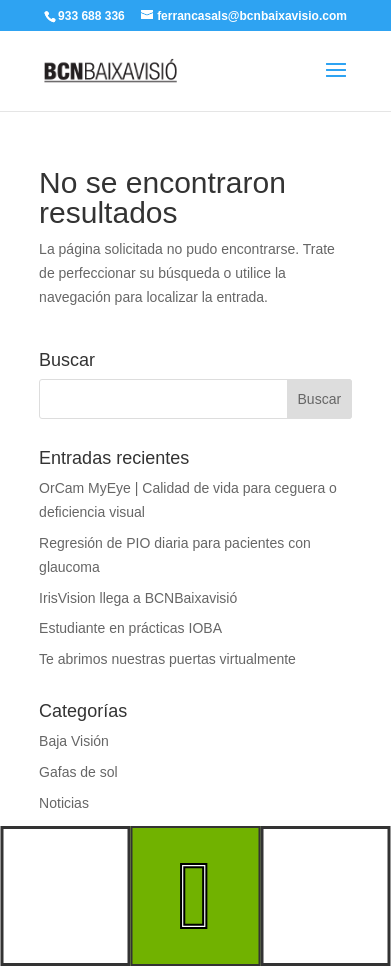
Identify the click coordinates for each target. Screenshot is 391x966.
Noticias (64, 803)
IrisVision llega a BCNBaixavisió (138, 598)
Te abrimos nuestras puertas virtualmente (167, 659)
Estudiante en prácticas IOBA (130, 628)
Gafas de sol (78, 772)
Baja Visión (74, 741)
